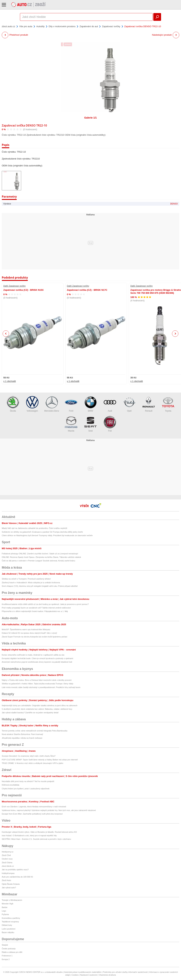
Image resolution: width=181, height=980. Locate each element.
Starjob (5, 945)
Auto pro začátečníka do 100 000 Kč (17, 877)
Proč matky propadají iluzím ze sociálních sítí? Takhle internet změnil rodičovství (36, 608)
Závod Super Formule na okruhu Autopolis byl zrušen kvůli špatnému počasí (34, 637)
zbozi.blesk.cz (8, 866)
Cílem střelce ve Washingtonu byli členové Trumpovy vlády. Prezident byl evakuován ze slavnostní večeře (47, 535)
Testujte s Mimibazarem (12, 900)
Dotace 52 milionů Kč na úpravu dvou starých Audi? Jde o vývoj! (29, 633)
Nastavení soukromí (89, 975)
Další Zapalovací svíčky (14, 286)
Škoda (13, 404)
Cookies (75, 975)
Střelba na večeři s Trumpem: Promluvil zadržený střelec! (26, 579)
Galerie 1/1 (91, 118)
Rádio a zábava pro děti (12, 952)
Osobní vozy (7, 859)
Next (175, 334)
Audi (110, 404)
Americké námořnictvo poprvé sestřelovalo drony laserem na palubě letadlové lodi (37, 662)
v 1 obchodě (10, 381)
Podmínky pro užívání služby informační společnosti (125, 972)
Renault (149, 404)
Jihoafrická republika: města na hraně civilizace (22, 738)
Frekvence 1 (7, 956)
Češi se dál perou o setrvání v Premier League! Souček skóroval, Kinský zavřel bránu (38, 561)
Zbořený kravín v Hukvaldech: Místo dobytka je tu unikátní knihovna (31, 583)
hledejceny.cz (8, 852)
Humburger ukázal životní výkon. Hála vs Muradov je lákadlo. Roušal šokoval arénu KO (39, 832)
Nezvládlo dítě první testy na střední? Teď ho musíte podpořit (28, 781)
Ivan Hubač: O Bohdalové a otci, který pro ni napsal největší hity (29, 836)
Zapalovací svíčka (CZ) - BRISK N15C (24, 290)
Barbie (5, 907)
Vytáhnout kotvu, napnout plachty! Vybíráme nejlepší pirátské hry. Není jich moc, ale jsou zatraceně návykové (49, 810)
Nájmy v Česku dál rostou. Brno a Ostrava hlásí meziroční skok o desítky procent (37, 680)
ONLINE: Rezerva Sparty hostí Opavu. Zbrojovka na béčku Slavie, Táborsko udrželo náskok (41, 557)
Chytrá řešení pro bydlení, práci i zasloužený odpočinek (26, 789)
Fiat (110, 424)
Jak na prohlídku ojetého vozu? (15, 870)
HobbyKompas (8, 873)
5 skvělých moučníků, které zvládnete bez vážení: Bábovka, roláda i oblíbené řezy (37, 709)
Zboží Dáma (7, 863)
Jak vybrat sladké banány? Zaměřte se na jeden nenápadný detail (30, 713)
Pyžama (5, 914)
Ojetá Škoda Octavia (11, 884)
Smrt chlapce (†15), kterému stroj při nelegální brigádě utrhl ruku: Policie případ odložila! (40, 586)
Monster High (7, 904)
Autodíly (40, 26)
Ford (71, 404)
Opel (129, 404)
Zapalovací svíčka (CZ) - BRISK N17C (87, 290)
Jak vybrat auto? (9, 888)
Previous (6, 334)
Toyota (168, 404)
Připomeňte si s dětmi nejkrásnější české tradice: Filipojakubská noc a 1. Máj (35, 611)
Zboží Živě (6, 855)
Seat (90, 424)
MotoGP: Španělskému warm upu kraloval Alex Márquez (26, 629)
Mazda (71, 424)
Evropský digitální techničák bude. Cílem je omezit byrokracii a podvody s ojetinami (37, 658)
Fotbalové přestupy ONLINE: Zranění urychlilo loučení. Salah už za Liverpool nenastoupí (40, 554)
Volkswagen (32, 404)
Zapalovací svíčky (111, 26)
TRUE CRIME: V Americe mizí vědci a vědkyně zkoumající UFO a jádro (32, 763)
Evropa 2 (6, 959)
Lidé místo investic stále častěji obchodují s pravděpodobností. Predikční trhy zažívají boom (41, 687)
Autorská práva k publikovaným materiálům (83, 972)
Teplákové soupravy (10, 922)
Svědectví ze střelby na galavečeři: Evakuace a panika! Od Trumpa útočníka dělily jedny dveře (42, 532)
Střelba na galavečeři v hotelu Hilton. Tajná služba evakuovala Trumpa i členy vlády (37, 684)
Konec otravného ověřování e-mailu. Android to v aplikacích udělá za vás (33, 655)
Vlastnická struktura (107, 975)
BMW (90, 404)
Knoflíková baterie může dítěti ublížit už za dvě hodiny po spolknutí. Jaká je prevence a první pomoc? (45, 604)
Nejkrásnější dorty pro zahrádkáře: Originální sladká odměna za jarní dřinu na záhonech (40, 705)
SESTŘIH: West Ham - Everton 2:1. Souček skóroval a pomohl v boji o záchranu (36, 839)
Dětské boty (7, 925)
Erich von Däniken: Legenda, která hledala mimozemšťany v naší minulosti (34, 807)
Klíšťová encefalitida (10, 785)
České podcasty (9, 949)
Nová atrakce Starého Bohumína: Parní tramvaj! (22, 734)
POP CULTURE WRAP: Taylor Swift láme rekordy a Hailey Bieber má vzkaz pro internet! (40, 760)
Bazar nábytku (8, 932)
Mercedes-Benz (52, 404)
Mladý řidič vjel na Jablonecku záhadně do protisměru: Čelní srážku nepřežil (34, 528)
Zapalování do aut (89, 26)
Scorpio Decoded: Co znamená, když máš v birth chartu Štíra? (29, 756)
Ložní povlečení (9, 929)
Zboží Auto (6, 880)
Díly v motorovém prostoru (62, 26)
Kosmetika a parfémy (11, 918)
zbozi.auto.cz (8, 26)
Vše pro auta (26, 26)
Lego (4, 911)
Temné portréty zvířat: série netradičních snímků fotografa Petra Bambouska (35, 731)
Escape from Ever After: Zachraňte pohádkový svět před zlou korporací (32, 814)
